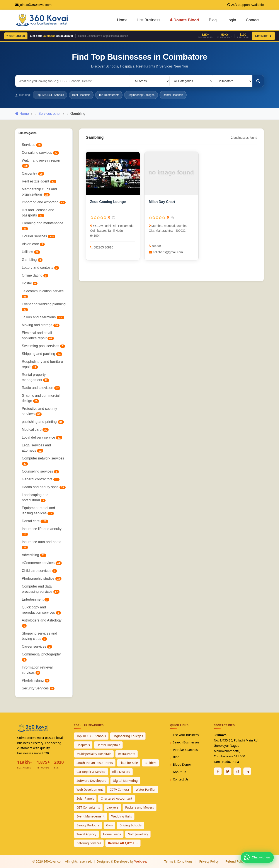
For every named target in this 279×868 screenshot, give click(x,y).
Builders (150, 763)
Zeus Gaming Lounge (108, 202)
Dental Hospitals (173, 95)
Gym (109, 825)
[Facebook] (218, 771)
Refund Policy (235, 861)
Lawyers (113, 807)
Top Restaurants (109, 95)
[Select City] (233, 81)
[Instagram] (237, 771)
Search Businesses (186, 742)
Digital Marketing (125, 781)
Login (231, 20)
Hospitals (83, 745)
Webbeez (141, 861)
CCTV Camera (119, 789)
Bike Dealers (121, 772)
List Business (149, 20)
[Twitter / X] (228, 771)
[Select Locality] (150, 81)
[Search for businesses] (73, 81)
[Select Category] (191, 81)
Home (122, 20)
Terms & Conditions (178, 861)
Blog (213, 20)
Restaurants (127, 754)
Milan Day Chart (162, 202)
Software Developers (91, 781)
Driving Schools (131, 825)
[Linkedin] (247, 771)
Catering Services (89, 843)
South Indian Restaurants (95, 763)
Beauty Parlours (88, 825)
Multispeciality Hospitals (94, 754)
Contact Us (181, 779)
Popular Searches (185, 750)
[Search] (258, 81)
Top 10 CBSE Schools (50, 95)
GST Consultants (88, 807)
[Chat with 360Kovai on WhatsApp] (257, 857)
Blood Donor (182, 764)
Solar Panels (85, 798)
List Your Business (186, 735)
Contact (253, 20)
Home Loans (112, 834)
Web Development (90, 789)
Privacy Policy (209, 861)
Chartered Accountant (117, 798)
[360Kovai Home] (43, 20)
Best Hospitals (81, 95)
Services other (49, 114)
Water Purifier (146, 789)
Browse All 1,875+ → (123, 843)
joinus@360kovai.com (35, 5)
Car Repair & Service (91, 772)
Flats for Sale (129, 763)
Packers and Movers (139, 807)
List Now (263, 36)
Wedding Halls (122, 816)
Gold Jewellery (138, 834)
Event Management (90, 816)
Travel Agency (86, 834)
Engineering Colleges (141, 95)
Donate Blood (185, 20)
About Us (179, 772)
